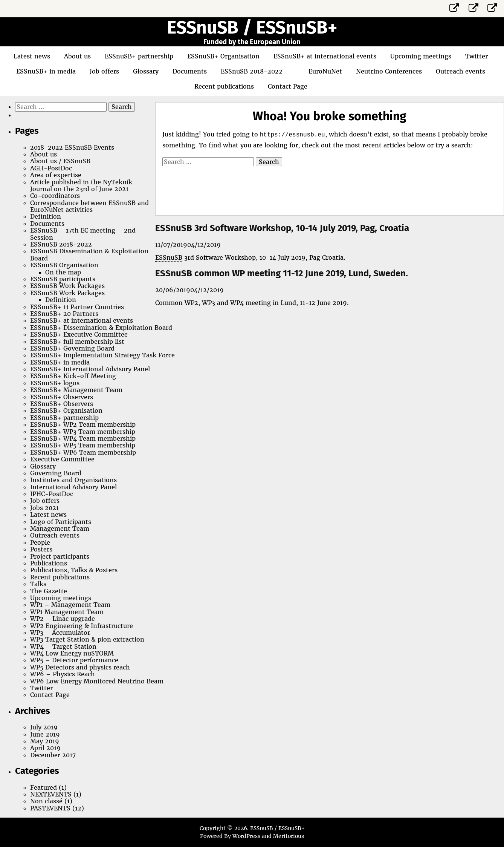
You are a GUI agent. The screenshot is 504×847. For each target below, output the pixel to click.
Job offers (104, 71)
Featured (44, 787)
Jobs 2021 (44, 508)
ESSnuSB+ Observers (62, 397)
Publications (49, 563)
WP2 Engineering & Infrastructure (82, 626)
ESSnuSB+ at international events (325, 56)
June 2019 (45, 734)
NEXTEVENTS (51, 794)
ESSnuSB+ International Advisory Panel (90, 369)
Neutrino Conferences (389, 71)
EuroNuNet (325, 71)
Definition (46, 216)
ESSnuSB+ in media (46, 71)
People (40, 542)
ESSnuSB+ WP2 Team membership (83, 424)
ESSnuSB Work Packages (67, 286)
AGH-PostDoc (51, 168)
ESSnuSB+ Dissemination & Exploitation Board (101, 328)
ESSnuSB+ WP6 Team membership (83, 452)
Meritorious (289, 836)
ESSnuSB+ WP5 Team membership (83, 445)
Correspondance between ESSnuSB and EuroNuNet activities (89, 206)
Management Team (60, 528)
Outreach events (460, 71)
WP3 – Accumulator (60, 633)
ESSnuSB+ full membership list (77, 342)
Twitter (477, 56)
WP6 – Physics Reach (63, 674)
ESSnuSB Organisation (64, 265)
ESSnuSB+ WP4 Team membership (83, 438)
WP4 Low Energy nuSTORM (72, 653)
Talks (38, 584)
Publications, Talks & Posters (74, 570)
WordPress (246, 836)
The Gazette (49, 591)
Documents (190, 71)
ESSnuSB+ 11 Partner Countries (77, 307)
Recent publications (224, 86)
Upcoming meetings (421, 56)
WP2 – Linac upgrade (63, 619)
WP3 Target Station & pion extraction (87, 639)
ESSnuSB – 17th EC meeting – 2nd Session (83, 234)
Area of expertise (56, 175)
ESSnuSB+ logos (55, 383)
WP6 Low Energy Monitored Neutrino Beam (97, 681)
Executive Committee (62, 459)
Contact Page (288, 86)
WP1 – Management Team (70, 605)
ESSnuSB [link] (169, 257)
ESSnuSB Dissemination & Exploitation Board (89, 254)
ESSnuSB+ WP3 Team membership (83, 432)
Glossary (146, 71)
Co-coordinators (55, 196)
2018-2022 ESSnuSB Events (72, 147)
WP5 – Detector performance (74, 660)
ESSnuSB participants (63, 279)
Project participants (60, 556)
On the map (63, 272)
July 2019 (44, 727)
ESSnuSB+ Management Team (76, 390)
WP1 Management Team (67, 612)
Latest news (32, 56)
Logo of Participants (61, 522)
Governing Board (56, 473)
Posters (41, 549)
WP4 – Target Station (63, 646)
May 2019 (45, 741)
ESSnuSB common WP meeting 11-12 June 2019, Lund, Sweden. (282, 273)
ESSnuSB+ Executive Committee (79, 334)
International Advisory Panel (73, 487)
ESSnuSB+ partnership (139, 56)
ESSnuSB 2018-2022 (252, 71)
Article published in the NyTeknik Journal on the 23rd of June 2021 (81, 185)
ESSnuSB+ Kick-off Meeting (73, 376)
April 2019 (45, 748)
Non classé (46, 801)
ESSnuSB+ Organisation (223, 56)
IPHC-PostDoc (52, 494)
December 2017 (53, 755)
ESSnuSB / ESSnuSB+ (252, 28)
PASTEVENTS (50, 808)
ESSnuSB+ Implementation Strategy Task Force (102, 355)
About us (77, 56)
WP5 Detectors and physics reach (80, 667)
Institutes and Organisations (73, 480)
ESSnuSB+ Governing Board (72, 348)
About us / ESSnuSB (60, 161)
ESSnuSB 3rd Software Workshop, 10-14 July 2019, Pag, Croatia (282, 228)
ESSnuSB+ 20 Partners (64, 314)
